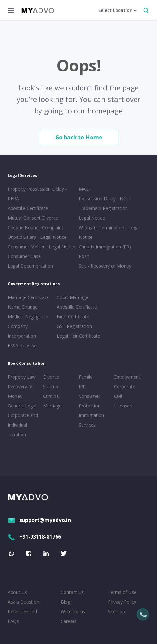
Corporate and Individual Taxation (23, 425)
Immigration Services (91, 420)
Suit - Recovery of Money (105, 266)
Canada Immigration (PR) (105, 247)
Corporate (125, 386)
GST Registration (74, 326)
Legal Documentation (30, 266)
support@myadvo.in (39, 520)
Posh (84, 256)
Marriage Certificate (28, 297)
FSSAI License (22, 345)
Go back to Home (79, 137)
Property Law (22, 377)
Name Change (23, 307)
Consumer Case (24, 256)
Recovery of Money (20, 391)
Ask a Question (23, 602)
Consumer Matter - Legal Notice (41, 247)
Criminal (51, 396)
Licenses (123, 406)
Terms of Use (122, 592)
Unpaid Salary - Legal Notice (37, 237)
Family (85, 377)
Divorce (51, 377)
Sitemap (116, 611)
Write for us (73, 611)
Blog (65, 602)
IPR (82, 386)
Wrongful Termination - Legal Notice (109, 232)
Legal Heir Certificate (78, 336)
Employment (127, 377)
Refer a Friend (22, 611)
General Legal (22, 406)
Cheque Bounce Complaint (35, 227)
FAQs (13, 621)
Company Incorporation (22, 331)
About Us (17, 592)
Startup (51, 386)
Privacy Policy (122, 602)
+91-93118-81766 (34, 537)
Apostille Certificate (28, 208)
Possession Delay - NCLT (105, 199)
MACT (85, 189)
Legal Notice (92, 218)
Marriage (52, 406)
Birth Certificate (73, 317)
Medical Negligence (28, 317)
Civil (118, 396)
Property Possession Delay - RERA (37, 194)
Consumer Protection (90, 401)
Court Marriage (73, 297)
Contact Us (72, 592)
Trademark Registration (103, 208)
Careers (69, 621)
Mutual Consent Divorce (33, 218)
